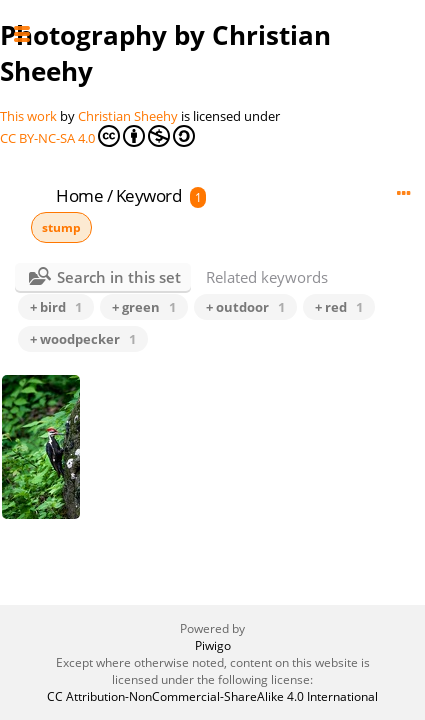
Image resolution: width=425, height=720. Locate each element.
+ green (144, 307)
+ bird (56, 307)
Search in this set (119, 277)
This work (28, 116)
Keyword (149, 195)
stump (61, 227)
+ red (339, 307)
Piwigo (213, 645)
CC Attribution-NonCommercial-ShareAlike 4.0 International (212, 696)
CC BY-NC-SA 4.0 (97, 136)
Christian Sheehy (128, 116)
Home (79, 195)
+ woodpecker (83, 339)
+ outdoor (245, 307)
